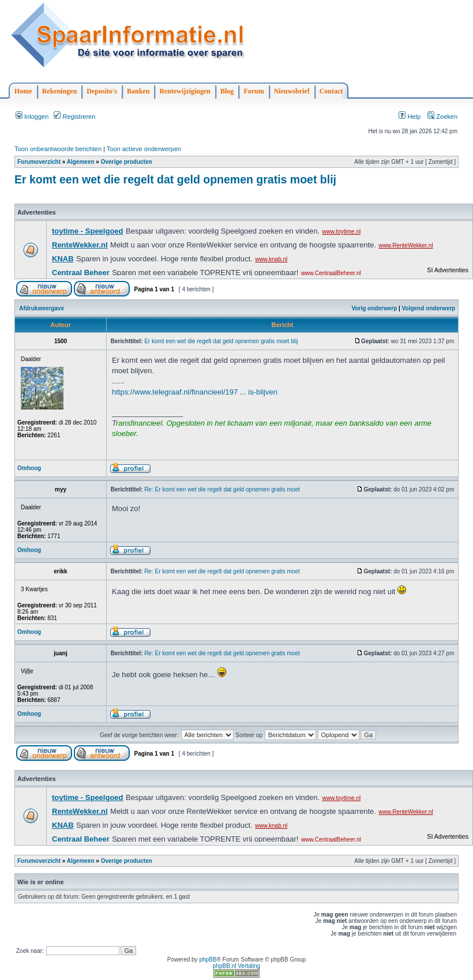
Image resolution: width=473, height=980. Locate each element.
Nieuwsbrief (292, 91)
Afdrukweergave (42, 308)
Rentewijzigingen (185, 91)
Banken (138, 91)
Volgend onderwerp (429, 308)
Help (410, 117)
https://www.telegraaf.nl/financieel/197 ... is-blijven (195, 392)
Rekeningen (60, 91)
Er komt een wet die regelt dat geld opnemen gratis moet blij (175, 179)
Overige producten (127, 162)
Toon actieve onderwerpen (144, 149)
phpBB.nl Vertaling (236, 966)
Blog (227, 91)
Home (23, 91)
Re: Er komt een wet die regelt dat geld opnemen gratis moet (222, 489)
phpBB (208, 960)
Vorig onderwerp (375, 308)
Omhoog (29, 468)
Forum (254, 91)
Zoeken (442, 117)
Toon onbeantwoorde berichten (58, 149)
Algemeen (81, 162)
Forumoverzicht (39, 162)
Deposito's (102, 91)
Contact (331, 91)
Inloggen (32, 117)
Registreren (74, 117)
